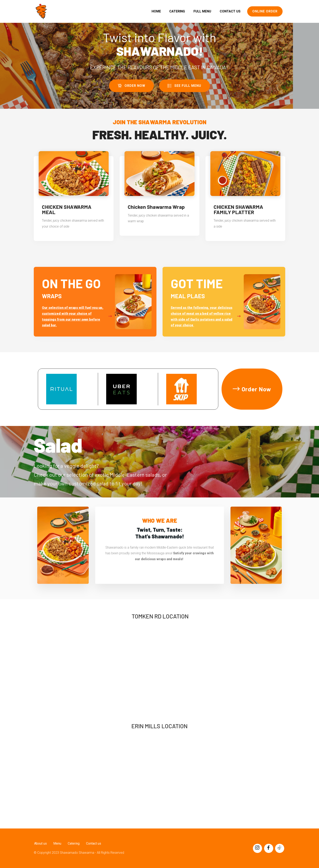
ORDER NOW (132, 86)
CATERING (177, 11)
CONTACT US (230, 11)
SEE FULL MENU (184, 86)
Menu (57, 843)
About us (40, 843)
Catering (73, 843)
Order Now (252, 389)
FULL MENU (202, 11)
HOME (156, 11)
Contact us (93, 843)
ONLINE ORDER (265, 11)
